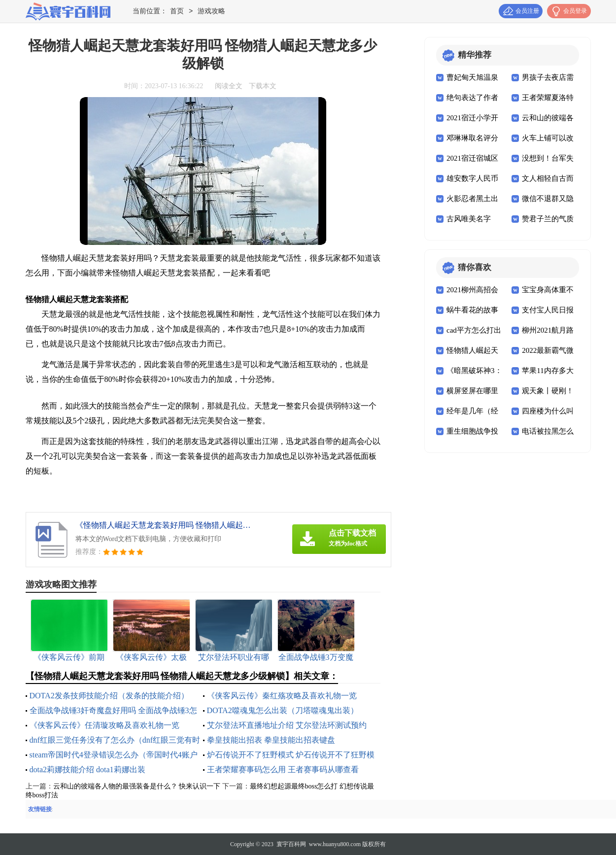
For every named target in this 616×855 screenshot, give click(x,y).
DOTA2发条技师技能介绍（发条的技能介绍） (109, 696)
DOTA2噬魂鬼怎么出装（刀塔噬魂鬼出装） (283, 710)
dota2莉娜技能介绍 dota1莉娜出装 (87, 769)
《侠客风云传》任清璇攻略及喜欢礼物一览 (104, 725)
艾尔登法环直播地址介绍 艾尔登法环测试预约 (287, 725)
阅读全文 (229, 86)
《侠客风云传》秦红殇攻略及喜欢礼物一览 (282, 696)
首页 (177, 12)
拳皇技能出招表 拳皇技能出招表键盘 (271, 740)
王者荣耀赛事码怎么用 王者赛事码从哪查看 (283, 769)
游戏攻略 (211, 12)
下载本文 (263, 86)
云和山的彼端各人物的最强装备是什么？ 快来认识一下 (137, 786)
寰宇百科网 (291, 844)
